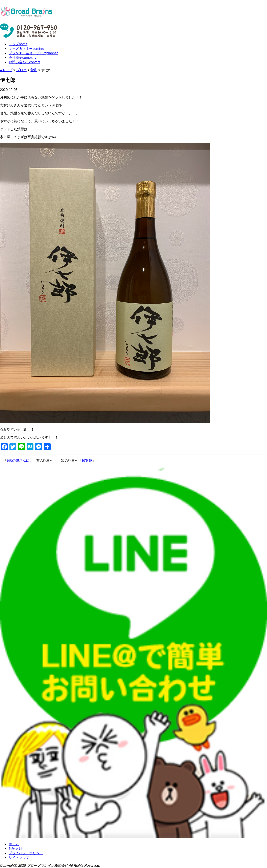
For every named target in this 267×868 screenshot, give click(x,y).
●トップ (6, 70)
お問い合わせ (24, 62)
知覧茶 (87, 460)
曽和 (34, 70)
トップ (18, 44)
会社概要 (22, 58)
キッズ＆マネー (27, 49)
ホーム (14, 844)
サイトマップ (19, 858)
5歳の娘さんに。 (20, 460)
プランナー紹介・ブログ (33, 53)
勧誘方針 (15, 849)
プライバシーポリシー (26, 853)
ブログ (21, 70)
